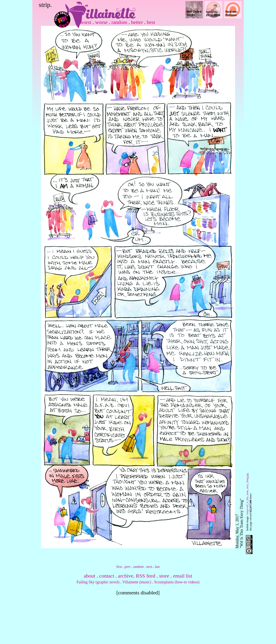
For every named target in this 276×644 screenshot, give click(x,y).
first (119, 567)
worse (101, 22)
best (151, 22)
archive (126, 576)
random (119, 22)
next (149, 567)
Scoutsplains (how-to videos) (177, 582)
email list (183, 576)
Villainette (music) (137, 582)
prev (127, 567)
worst (85, 22)
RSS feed (146, 576)
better (137, 22)
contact (107, 576)
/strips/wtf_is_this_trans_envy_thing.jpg (247, 494)
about (90, 576)
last (157, 567)
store (164, 576)
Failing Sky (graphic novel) (98, 582)
